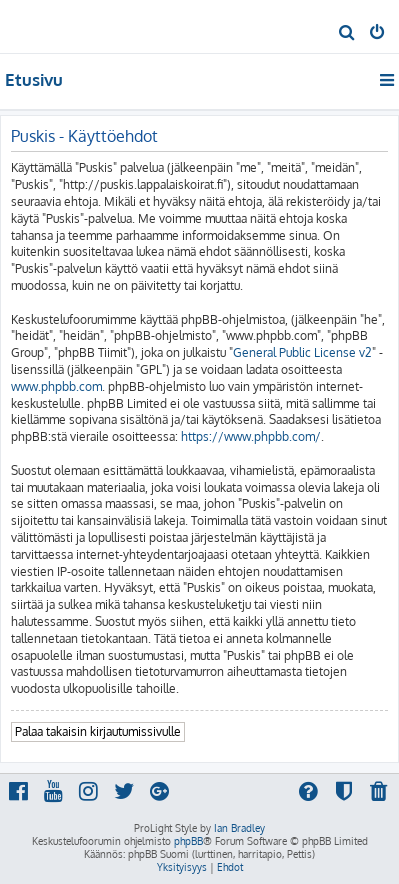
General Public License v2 (302, 352)
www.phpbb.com (56, 386)
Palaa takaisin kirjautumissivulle (98, 731)
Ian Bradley (239, 828)
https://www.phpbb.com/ (251, 436)
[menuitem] (347, 34)
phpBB (188, 841)
